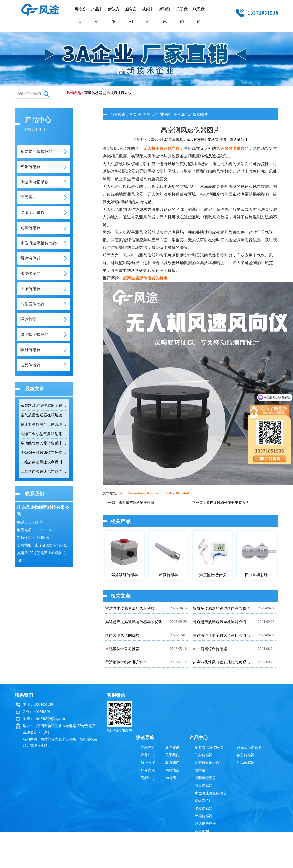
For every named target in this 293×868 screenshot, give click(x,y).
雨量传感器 (93, 93)
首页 (133, 114)
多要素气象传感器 (209, 747)
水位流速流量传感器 (211, 793)
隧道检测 (202, 831)
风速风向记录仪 (207, 763)
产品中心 (97, 15)
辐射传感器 (246, 755)
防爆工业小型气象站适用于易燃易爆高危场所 (44, 434)
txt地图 (171, 778)
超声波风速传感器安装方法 (228, 503)
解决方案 (114, 15)
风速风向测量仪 (230, 148)
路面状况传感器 (249, 747)
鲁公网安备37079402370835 (171, 849)
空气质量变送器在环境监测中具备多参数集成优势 (44, 415)
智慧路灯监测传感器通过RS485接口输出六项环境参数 (44, 406)
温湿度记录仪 (205, 778)
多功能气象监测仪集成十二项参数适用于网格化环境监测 (44, 443)
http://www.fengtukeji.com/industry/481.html (155, 493)
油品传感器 (246, 763)
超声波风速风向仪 (117, 93)
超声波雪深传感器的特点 (145, 278)
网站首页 (80, 15)
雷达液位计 (239, 140)
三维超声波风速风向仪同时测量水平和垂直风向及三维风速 (44, 471)
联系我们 (199, 15)
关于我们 (182, 15)
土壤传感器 (204, 816)
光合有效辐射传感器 (202, 140)
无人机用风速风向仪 (161, 148)
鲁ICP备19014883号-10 (226, 849)
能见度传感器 (205, 824)
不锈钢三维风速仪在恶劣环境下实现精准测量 (44, 453)
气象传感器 (204, 755)
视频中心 (148, 15)
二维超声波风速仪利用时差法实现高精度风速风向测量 (44, 462)
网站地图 (172, 770)
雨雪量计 (202, 770)
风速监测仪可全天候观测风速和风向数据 (44, 424)
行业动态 (164, 114)
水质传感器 (204, 808)
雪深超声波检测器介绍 (136, 503)
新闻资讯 (165, 15)
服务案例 (131, 15)
